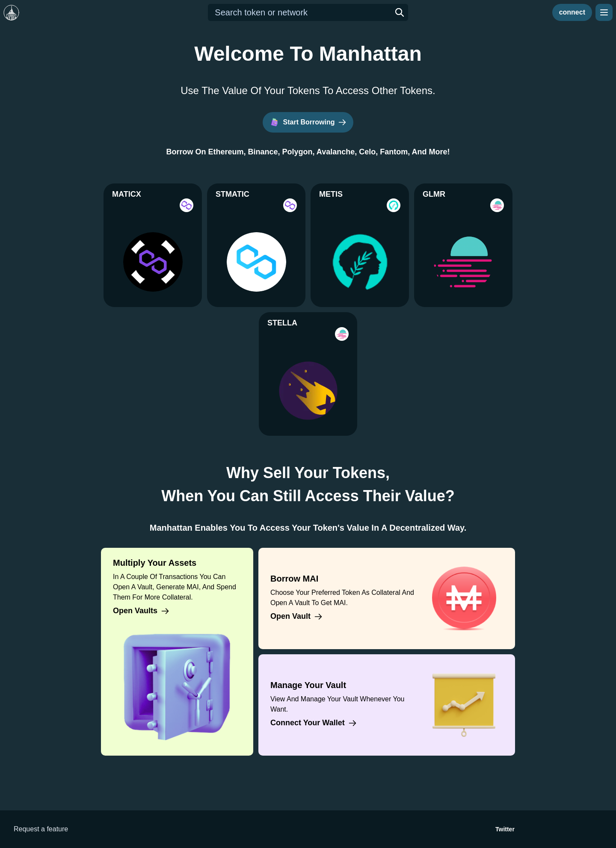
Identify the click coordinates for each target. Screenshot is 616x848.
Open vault (296, 616)
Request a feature (41, 829)
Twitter (505, 829)
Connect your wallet (314, 723)
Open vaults (141, 611)
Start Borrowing (308, 122)
